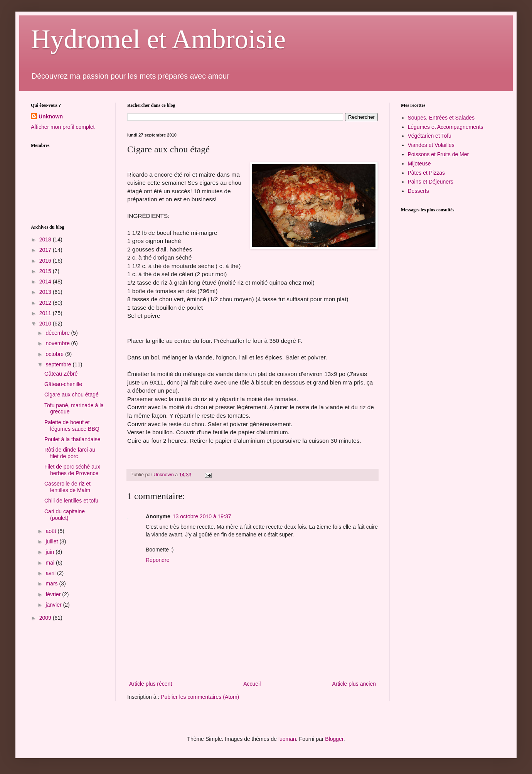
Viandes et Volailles (431, 145)
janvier (54, 605)
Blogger (334, 739)
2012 (46, 303)
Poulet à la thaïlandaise (72, 439)
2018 (46, 239)
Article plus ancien (354, 684)
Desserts (418, 191)
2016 (46, 261)
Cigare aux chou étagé (72, 395)
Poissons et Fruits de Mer (439, 154)
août (51, 531)
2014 (46, 282)
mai (51, 563)
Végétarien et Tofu (430, 136)
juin (51, 552)
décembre (58, 333)
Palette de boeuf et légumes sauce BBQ (72, 426)
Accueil (252, 684)
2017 (46, 250)
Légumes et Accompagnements (446, 127)
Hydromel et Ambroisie (158, 39)
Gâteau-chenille (63, 384)
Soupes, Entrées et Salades (441, 118)
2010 (46, 324)
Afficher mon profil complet (63, 127)
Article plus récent (151, 684)
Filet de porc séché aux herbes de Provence (72, 470)
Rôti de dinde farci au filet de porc (70, 453)
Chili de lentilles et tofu (71, 501)
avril (51, 573)
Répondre (158, 560)
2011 (46, 313)
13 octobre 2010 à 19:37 (202, 516)
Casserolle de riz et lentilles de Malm (67, 487)
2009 (46, 618)
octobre (55, 354)
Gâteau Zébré (61, 374)
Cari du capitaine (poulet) (65, 515)
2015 (46, 271)
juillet (52, 541)
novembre (58, 343)
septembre (59, 364)
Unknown (51, 116)
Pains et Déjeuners (431, 182)
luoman (287, 739)
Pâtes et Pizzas (427, 173)
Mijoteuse (419, 164)
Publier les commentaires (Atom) (200, 697)
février (54, 594)
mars (52, 583)
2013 (46, 292)
